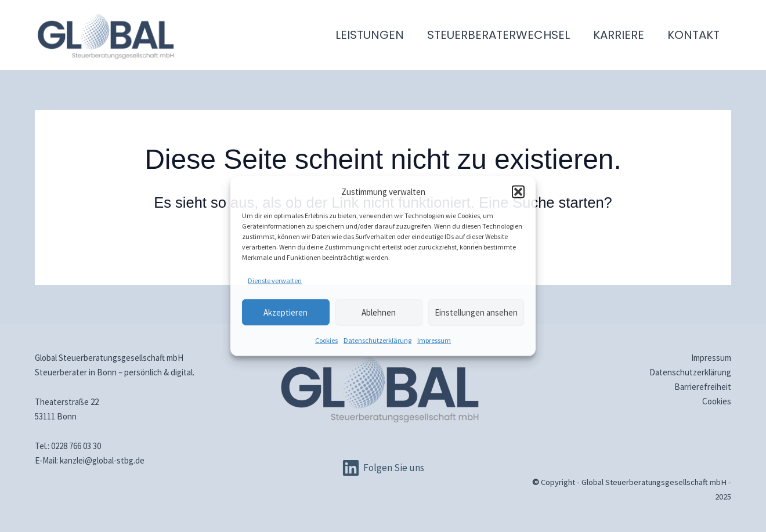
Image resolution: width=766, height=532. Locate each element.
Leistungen (370, 35)
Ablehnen (379, 312)
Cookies (326, 340)
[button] (518, 191)
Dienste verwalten (275, 281)
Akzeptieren (286, 312)
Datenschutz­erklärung (377, 340)
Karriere (619, 35)
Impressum (434, 340)
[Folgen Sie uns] (383, 468)
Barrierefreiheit (703, 387)
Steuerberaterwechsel (498, 35)
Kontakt (693, 35)
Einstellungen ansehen (476, 312)
